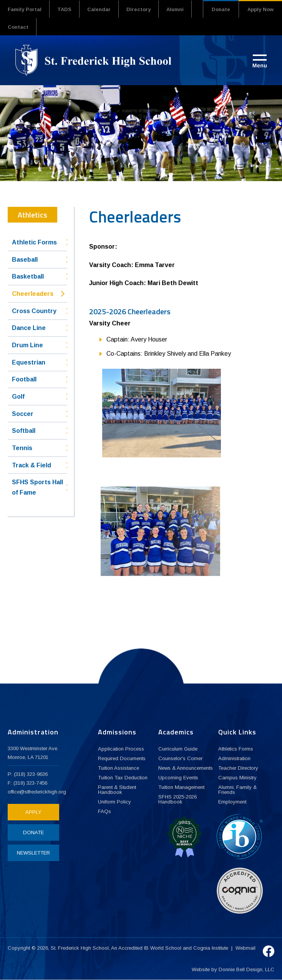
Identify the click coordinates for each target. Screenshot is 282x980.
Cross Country (34, 311)
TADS (64, 9)
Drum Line (27, 345)
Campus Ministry (237, 778)
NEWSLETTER (33, 853)
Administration (234, 758)
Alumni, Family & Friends (237, 790)
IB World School (163, 948)
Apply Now (260, 9)
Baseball (25, 260)
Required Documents (122, 758)
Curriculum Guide (178, 749)
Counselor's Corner (180, 758)
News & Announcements (186, 768)
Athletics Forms (236, 749)
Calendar (99, 9)
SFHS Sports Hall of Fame (37, 487)
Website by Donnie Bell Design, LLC (233, 969)
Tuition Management (181, 787)
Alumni (175, 9)
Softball (24, 431)
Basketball (28, 276)
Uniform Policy (114, 802)
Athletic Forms (34, 242)
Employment (232, 802)
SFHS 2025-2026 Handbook (177, 799)
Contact (18, 27)
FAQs (105, 811)
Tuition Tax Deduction (123, 778)
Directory (139, 9)
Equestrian (29, 362)
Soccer (23, 414)
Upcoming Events (178, 778)
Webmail (246, 948)
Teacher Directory (238, 768)
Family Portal (25, 9)
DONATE (33, 832)
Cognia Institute (211, 948)
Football (24, 379)
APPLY (33, 812)
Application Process (121, 749)
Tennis (22, 448)
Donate (221, 9)
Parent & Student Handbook (117, 790)
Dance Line (29, 328)
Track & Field (32, 465)
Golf (18, 397)
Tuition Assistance (119, 768)
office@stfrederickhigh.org (37, 792)
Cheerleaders (33, 294)
